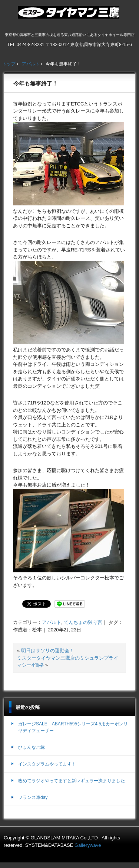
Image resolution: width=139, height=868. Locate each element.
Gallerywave (88, 845)
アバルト (52, 622)
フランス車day (33, 797)
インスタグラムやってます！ (47, 764)
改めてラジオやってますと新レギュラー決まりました (72, 781)
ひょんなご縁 (32, 747)
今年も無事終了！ (36, 83)
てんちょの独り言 (83, 622)
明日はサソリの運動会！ (48, 651)
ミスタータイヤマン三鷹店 (69, 15)
